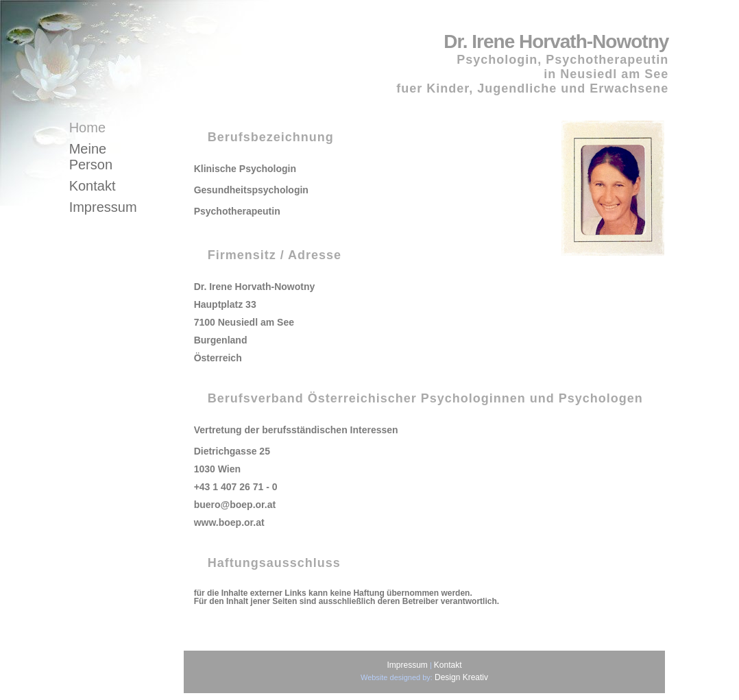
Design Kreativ (461, 677)
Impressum (103, 207)
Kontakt (93, 186)
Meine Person (91, 157)
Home (87, 128)
